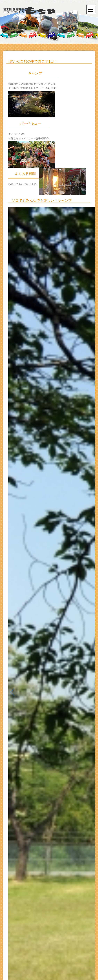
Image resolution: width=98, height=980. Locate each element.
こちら (20, 184)
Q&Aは (12, 184)
